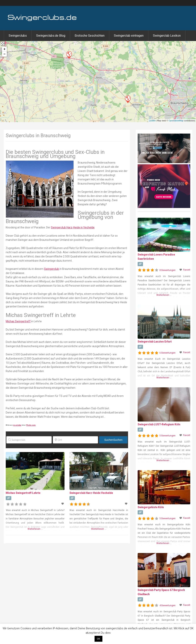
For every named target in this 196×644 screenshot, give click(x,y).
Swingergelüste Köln (151, 507)
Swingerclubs (18, 36)
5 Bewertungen (167, 436)
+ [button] (4, 49)
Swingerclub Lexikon (167, 36)
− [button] (4, 54)
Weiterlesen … (35, 529)
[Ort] (75, 440)
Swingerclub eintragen (129, 36)
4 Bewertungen (167, 605)
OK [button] (98, 639)
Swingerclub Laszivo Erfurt (155, 342)
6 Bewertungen (167, 353)
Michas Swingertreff (18, 321)
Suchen (113, 440)
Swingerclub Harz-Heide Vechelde (91, 493)
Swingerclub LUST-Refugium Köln (159, 424)
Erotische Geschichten (90, 36)
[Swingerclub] (29, 440)
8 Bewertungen (167, 270)
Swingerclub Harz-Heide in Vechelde (73, 227)
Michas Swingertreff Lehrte (23, 493)
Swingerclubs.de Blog (51, 36)
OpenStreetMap (176, 121)
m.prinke (17, 425)
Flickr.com (31, 425)
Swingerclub (51, 269)
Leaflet (152, 121)
